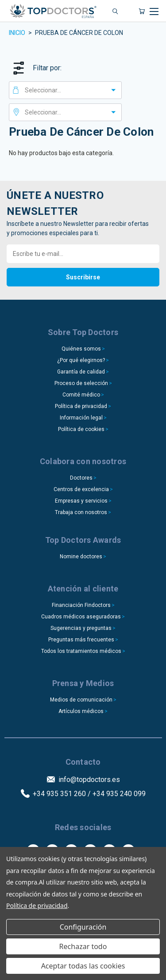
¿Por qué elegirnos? (81, 360)
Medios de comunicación (81, 700)
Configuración (83, 927)
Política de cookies (81, 429)
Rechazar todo (83, 946)
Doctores (81, 478)
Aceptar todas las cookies (83, 966)
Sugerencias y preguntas (81, 628)
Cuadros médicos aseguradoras (81, 617)
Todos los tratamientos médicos (81, 651)
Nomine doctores (81, 557)
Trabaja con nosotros (81, 512)
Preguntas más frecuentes (81, 640)
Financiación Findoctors (81, 605)
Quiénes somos (81, 349)
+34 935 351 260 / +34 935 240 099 (89, 794)
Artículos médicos (81, 711)
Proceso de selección (81, 383)
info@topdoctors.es (89, 780)
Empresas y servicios (81, 501)
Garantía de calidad (81, 372)
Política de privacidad (81, 406)
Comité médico (81, 395)
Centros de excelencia (81, 489)
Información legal (81, 418)
